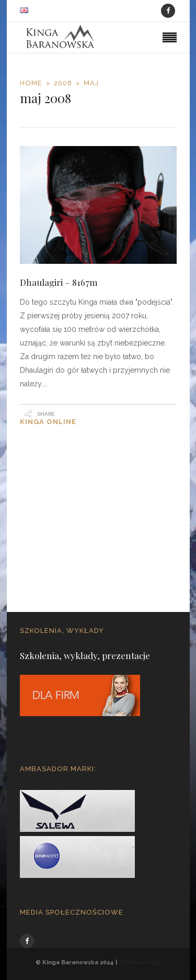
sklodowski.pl (140, 962)
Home (31, 83)
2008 (63, 83)
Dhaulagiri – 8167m (59, 282)
